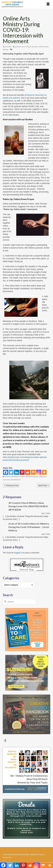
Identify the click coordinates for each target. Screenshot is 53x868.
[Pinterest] (22, 472)
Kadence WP (7, 857)
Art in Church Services (30, 47)
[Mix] (33, 472)
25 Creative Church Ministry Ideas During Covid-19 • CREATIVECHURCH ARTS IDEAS (28, 506)
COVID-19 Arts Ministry (12, 477)
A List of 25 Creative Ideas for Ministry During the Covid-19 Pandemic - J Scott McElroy (29, 527)
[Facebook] (6, 472)
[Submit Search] (5, 602)
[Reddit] (28, 472)
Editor (9, 47)
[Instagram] (39, 472)
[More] (44, 472)
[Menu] (48, 4)
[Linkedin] (17, 472)
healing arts (43, 477)
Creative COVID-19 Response (29, 477)
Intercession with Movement (12, 480)
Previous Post (12, 485)
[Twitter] (11, 472)
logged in (18, 553)
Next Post (43, 485)
